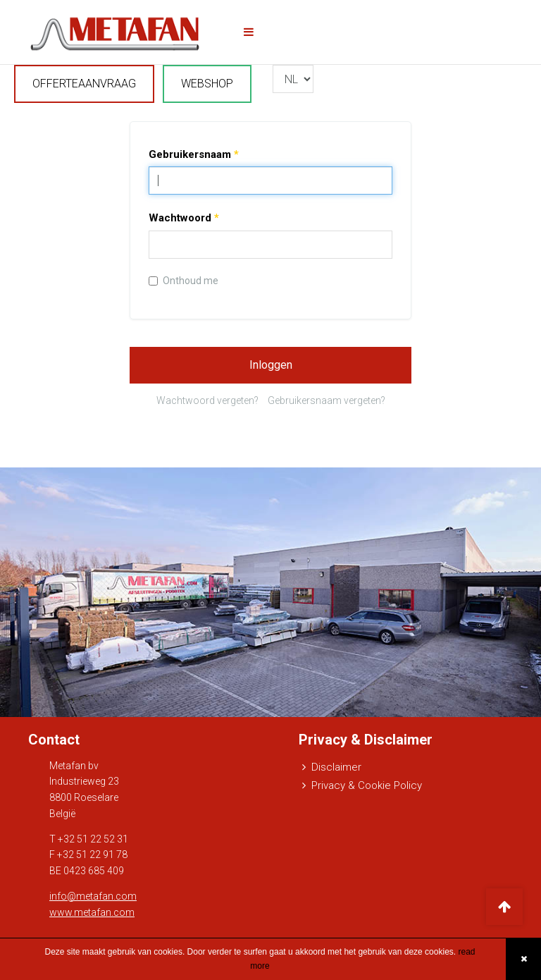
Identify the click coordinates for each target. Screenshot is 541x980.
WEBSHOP (207, 84)
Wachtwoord (184, 218)
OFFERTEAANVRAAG (84, 84)
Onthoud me (184, 281)
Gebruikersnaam (194, 154)
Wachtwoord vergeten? (207, 400)
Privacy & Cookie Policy (367, 785)
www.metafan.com (92, 912)
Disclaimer (336, 767)
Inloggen (271, 365)
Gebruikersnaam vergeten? (327, 400)
